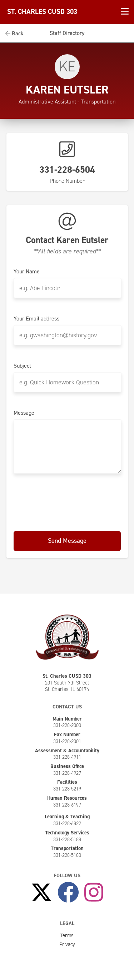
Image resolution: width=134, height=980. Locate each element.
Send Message (67, 541)
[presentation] (68, 503)
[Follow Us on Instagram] (94, 893)
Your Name (27, 272)
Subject (22, 366)
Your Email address (36, 319)
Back (14, 33)
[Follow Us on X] (41, 893)
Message (24, 413)
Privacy (67, 944)
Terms (67, 935)
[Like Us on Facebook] (68, 893)
